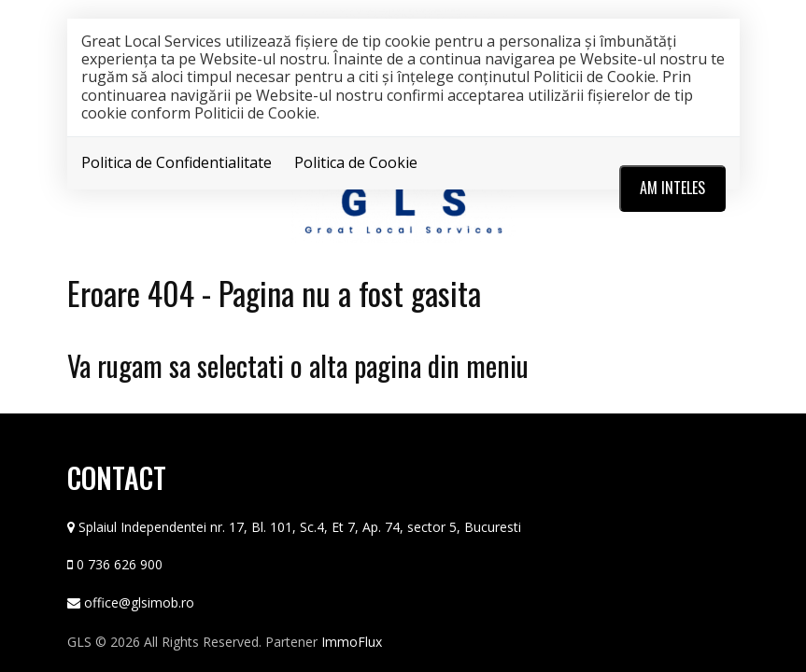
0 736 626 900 (120, 564)
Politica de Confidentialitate (177, 162)
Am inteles (672, 188)
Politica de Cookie (356, 162)
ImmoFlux (352, 642)
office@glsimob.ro (139, 602)
